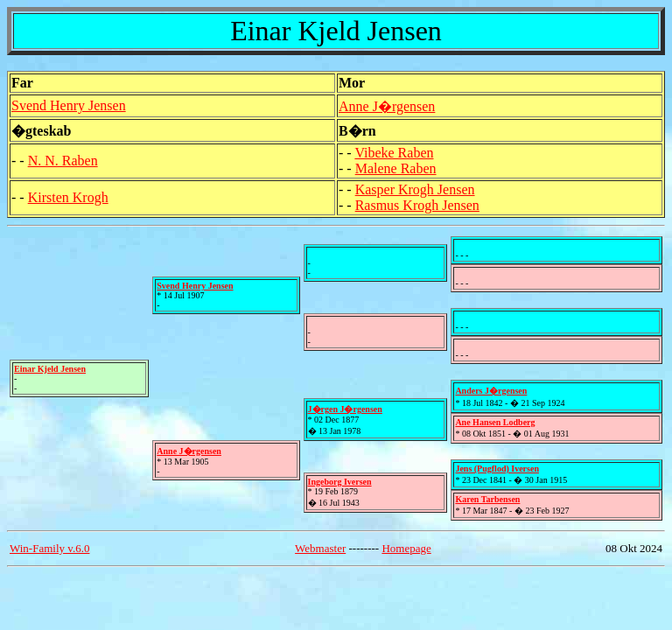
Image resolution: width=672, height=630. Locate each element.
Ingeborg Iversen (340, 482)
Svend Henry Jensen (69, 105)
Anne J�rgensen (387, 106)
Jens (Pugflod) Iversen (497, 469)
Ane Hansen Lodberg (495, 422)
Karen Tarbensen (487, 499)
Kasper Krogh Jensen (415, 189)
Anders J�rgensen (491, 391)
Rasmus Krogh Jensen (417, 205)
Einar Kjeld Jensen (50, 369)
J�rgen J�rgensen (345, 409)
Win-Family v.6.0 (49, 548)
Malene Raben (396, 168)
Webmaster (320, 548)
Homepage (406, 548)
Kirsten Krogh (68, 197)
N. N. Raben (63, 161)
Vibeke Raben (394, 153)
